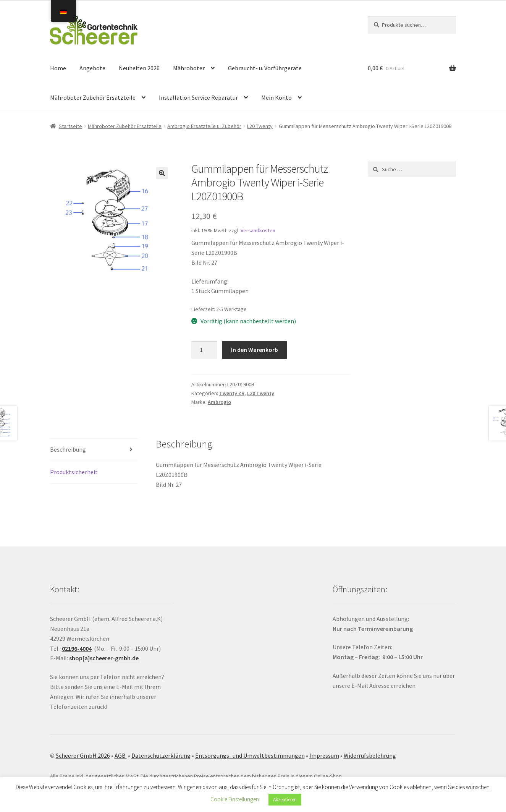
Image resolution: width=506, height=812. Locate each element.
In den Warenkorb (255, 350)
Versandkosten (258, 230)
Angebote (92, 68)
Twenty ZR (232, 393)
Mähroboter (189, 68)
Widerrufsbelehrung (370, 755)
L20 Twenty (260, 126)
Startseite (70, 126)
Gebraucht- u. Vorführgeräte (265, 68)
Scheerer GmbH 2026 (83, 755)
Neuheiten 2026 (139, 68)
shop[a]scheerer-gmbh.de (104, 658)
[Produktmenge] (204, 350)
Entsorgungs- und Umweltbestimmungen (250, 755)
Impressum (324, 755)
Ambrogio (219, 402)
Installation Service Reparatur (198, 97)
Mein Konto (276, 97)
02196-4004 (77, 648)
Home (58, 68)
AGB (121, 755)
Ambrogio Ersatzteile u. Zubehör (204, 126)
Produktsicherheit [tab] (74, 472)
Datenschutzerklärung (161, 755)
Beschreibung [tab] (68, 449)
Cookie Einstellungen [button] (235, 799)
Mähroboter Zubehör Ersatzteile (93, 97)
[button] (162, 173)
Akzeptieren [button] (285, 800)
